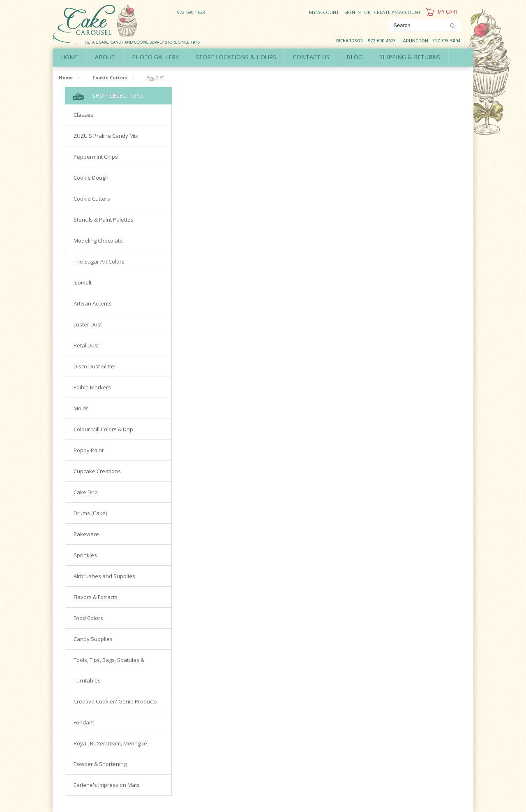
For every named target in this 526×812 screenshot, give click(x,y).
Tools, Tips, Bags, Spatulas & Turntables (109, 670)
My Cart (441, 12)
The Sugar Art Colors (99, 261)
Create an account (397, 12)
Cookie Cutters (110, 77)
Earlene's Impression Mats (107, 785)
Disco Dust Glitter (95, 366)
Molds (81, 408)
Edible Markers (92, 387)
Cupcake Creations (97, 471)
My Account (324, 12)
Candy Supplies (93, 639)
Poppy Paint (89, 450)
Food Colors (88, 618)
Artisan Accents (93, 303)
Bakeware (86, 534)
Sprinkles (85, 555)
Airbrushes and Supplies (104, 576)
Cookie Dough (91, 178)
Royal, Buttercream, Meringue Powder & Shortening (110, 754)
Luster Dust (88, 324)
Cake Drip (86, 492)
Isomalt (83, 282)
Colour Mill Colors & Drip (103, 429)
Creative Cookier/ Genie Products (115, 701)
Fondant (84, 722)
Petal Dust (86, 345)
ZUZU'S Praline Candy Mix (106, 136)
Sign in (353, 12)
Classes (83, 115)
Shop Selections (108, 96)
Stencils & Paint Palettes (104, 220)
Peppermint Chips (96, 157)
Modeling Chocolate (98, 241)
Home (69, 57)
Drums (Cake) (90, 513)
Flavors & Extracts (96, 597)
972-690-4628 (191, 12)
